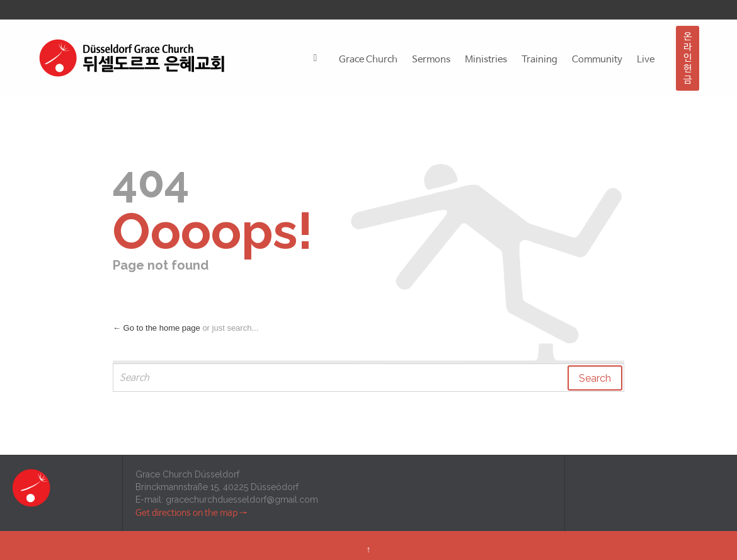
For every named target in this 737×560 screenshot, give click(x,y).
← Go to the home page (157, 328)
